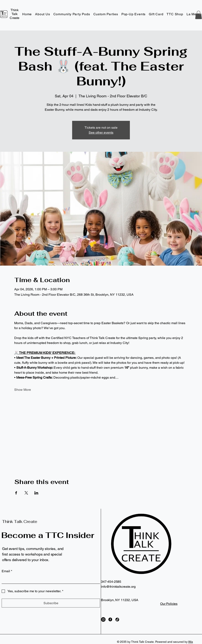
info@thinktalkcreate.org (118, 587)
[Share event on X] (26, 493)
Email (7, 571)
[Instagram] (103, 619)
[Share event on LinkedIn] (36, 493)
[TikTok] (117, 619)
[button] (198, 15)
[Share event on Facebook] (16, 493)
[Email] (50, 579)
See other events (101, 132)
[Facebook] (110, 619)
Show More (23, 390)
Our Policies (169, 604)
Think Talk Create (20, 522)
